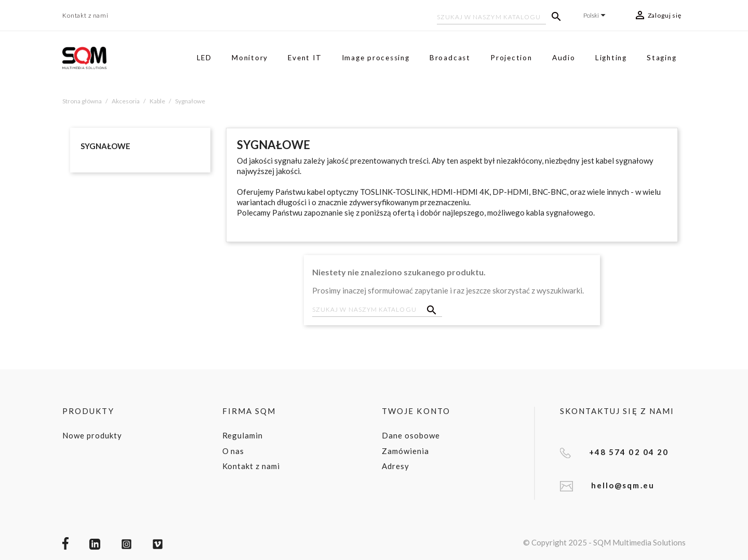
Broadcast (450, 58)
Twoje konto (416, 411)
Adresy (396, 466)
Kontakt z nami (85, 15)
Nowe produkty (92, 435)
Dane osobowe (411, 435)
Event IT (305, 58)
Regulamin (243, 435)
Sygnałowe (105, 146)
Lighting (611, 58)
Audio (564, 58)
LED (204, 58)
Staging (662, 58)
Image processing (376, 58)
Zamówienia (405, 451)
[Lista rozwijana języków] (596, 15)
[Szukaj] (491, 18)
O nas (233, 451)
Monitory (250, 58)
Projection (511, 58)
